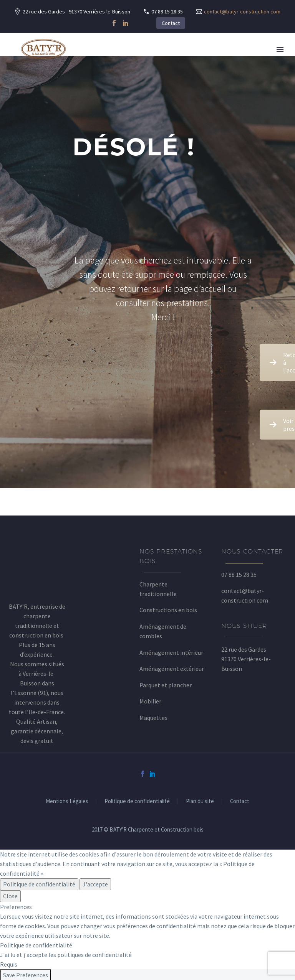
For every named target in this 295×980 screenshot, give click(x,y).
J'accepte (95, 884)
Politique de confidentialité (137, 801)
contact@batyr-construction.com (242, 12)
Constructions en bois (168, 610)
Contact (171, 23)
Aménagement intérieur (171, 652)
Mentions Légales (67, 801)
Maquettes (153, 718)
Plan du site (200, 801)
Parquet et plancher (166, 685)
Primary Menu (280, 49)
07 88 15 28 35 (167, 12)
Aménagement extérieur (172, 669)
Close (10, 896)
